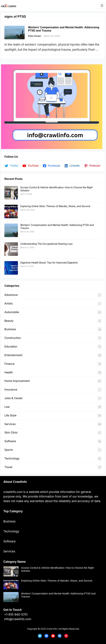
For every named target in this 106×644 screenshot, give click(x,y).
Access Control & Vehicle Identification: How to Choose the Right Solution (57, 569)
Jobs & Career (14, 398)
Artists (9, 303)
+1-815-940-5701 (15, 615)
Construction (13, 338)
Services (10, 424)
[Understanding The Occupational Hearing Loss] (11, 249)
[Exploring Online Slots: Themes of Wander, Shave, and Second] (11, 212)
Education (11, 346)
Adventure (11, 295)
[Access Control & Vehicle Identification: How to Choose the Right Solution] (11, 193)
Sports (9, 450)
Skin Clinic (11, 432)
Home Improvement (17, 381)
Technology (12, 458)
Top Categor (12, 511)
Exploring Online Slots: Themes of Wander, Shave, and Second (55, 206)
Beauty (9, 321)
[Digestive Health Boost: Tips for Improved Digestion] (11, 268)
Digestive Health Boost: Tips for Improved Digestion (49, 263)
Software (10, 441)
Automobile (12, 312)
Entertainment (13, 355)
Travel (8, 467)
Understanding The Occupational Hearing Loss (46, 244)
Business (10, 329)
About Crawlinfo (15, 482)
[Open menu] (102, 6)
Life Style (10, 415)
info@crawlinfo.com (17, 619)
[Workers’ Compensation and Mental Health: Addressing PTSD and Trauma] (11, 230)
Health (9, 372)
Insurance (11, 389)
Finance (9, 364)
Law (7, 407)
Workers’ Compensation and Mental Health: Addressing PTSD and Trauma (64, 29)
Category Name (15, 562)
